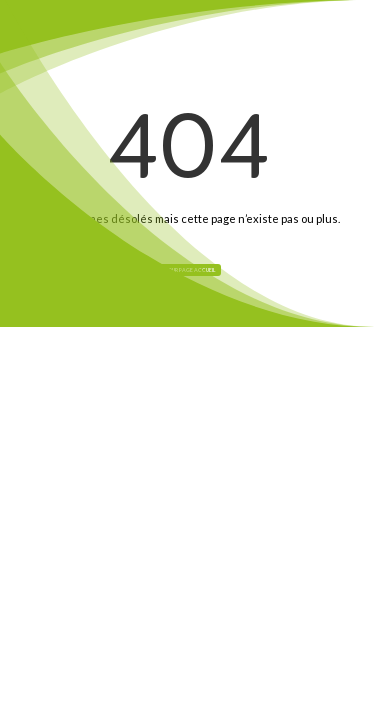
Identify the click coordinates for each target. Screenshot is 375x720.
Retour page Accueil (187, 270)
